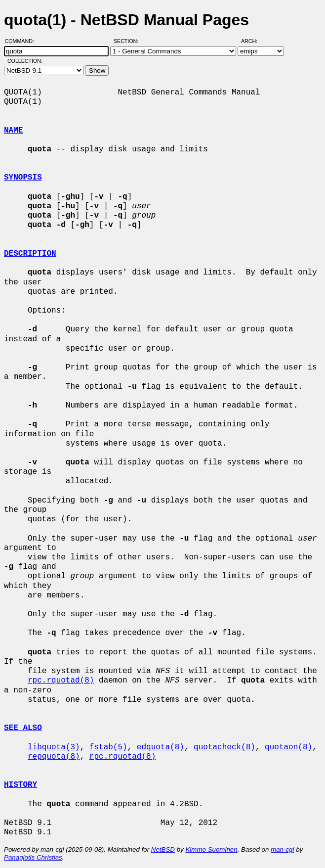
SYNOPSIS (23, 178)
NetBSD (163, 849)
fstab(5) (108, 747)
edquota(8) (161, 747)
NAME (13, 131)
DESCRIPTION (30, 254)
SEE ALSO (23, 728)
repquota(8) (54, 757)
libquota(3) (54, 747)
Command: (22, 41)
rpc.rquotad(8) (61, 681)
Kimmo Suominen (211, 849)
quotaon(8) (288, 747)
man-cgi (282, 849)
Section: (128, 41)
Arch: (254, 41)
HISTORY (20, 785)
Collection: (25, 61)
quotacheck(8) (224, 747)
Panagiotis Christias (33, 857)
